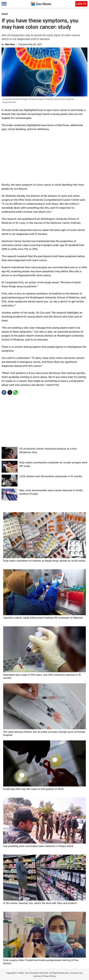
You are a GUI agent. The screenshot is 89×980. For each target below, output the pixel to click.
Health (5, 14)
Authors (37, 976)
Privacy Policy (49, 976)
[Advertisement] (45, 157)
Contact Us (76, 973)
